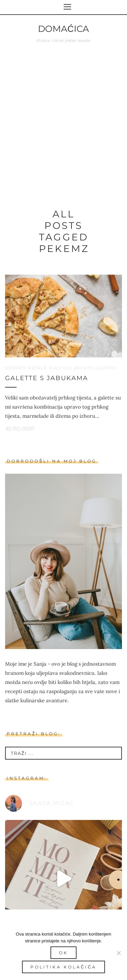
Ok (63, 953)
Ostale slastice (50, 368)
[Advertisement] (63, 121)
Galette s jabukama (47, 378)
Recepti (85, 368)
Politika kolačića (63, 967)
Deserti (16, 368)
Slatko (107, 368)
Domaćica (63, 29)
